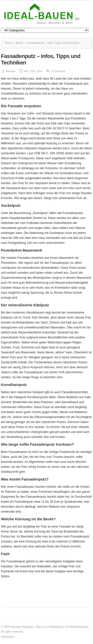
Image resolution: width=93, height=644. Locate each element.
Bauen (20, 43)
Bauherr (11, 71)
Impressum (8, 637)
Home (9, 43)
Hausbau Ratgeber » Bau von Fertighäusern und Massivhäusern (49, 627)
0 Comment (58, 71)
